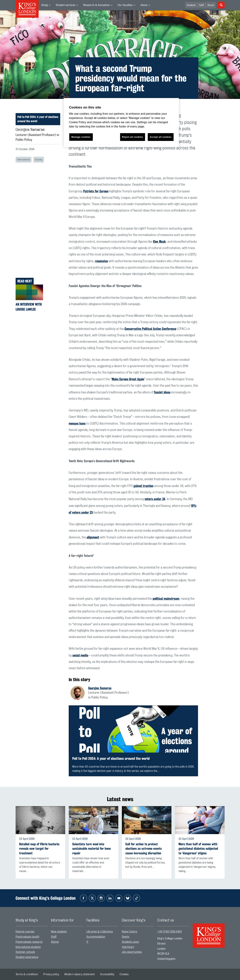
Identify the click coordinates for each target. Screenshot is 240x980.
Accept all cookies (161, 137)
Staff (201, 5)
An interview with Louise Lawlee (29, 307)
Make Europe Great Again (128, 379)
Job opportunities (132, 952)
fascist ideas (162, 392)
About (144, 5)
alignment (93, 537)
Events (126, 937)
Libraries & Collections (100, 932)
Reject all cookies (133, 137)
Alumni (211, 5)
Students (191, 5)
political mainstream (166, 598)
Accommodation (96, 937)
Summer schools (25, 952)
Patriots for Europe (96, 191)
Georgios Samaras (100, 688)
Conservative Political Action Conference (150, 329)
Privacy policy (51, 974)
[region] (121, 123)
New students (59, 932)
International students (28, 947)
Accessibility (107, 974)
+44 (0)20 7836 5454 (170, 932)
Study (45, 5)
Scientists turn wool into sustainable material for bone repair (91, 849)
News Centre (129, 932)
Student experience (27, 957)
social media (80, 655)
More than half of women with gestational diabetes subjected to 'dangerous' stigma (198, 849)
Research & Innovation (96, 5)
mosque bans (77, 423)
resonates (101, 261)
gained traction (143, 486)
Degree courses (25, 932)
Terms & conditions (27, 974)
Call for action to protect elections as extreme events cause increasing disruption (144, 849)
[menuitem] (46, 5)
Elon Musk (159, 241)
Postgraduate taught (27, 937)
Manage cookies (81, 137)
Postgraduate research (29, 942)
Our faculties (125, 5)
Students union (130, 942)
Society (39, 160)
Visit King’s (128, 947)
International (24, 160)
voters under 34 (155, 499)
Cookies (124, 974)
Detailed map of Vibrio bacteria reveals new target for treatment (39, 849)
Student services (66, 5)
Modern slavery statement (80, 974)
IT (87, 942)
